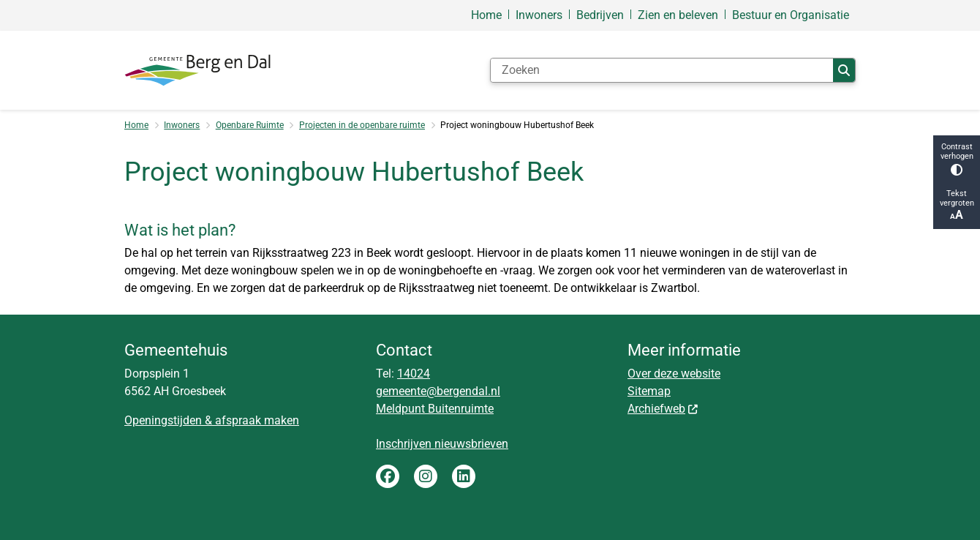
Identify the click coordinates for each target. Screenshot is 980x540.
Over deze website (674, 374)
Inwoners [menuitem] (539, 15)
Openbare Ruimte (250, 125)
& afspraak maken (250, 420)
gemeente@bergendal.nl (438, 391)
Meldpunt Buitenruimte (435, 409)
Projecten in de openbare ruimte (362, 125)
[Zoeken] (662, 70)
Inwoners (182, 125)
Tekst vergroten (957, 205)
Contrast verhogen (957, 159)
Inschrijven (405, 444)
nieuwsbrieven (471, 444)
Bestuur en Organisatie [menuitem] (791, 15)
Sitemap (649, 391)
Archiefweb (663, 409)
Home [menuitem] (486, 15)
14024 (414, 374)
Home (136, 125)
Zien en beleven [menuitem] (678, 15)
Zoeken (844, 70)
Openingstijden (163, 420)
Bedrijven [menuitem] (600, 15)
